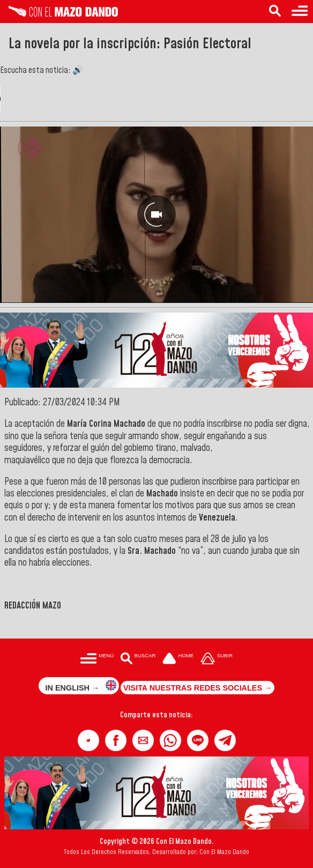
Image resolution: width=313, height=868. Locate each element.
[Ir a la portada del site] (178, 659)
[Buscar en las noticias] (275, 12)
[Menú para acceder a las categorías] (300, 12)
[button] (88, 740)
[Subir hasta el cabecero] (217, 659)
